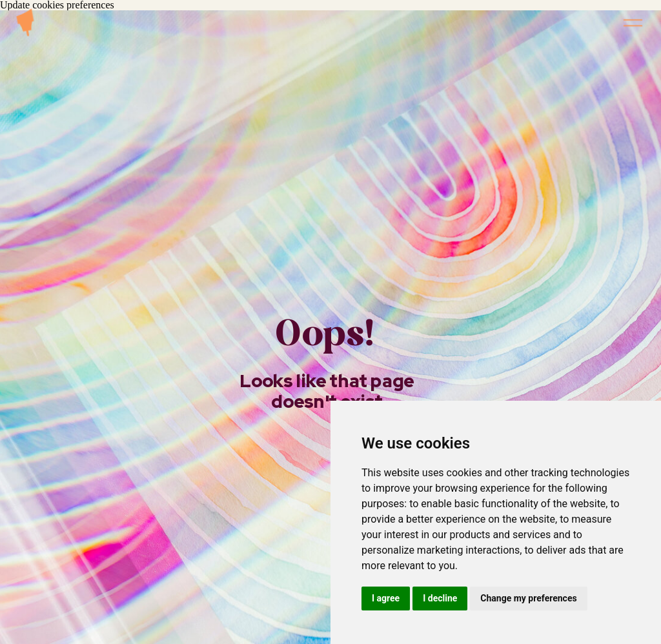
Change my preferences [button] (528, 598)
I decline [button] (440, 598)
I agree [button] (386, 598)
